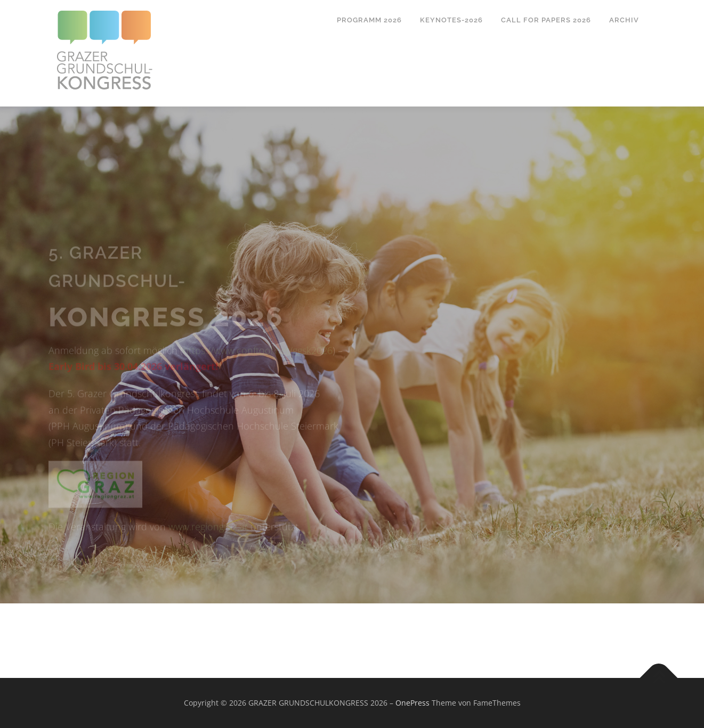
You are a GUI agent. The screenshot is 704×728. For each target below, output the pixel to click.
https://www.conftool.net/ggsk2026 (258, 363)
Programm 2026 (369, 20)
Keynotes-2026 (451, 20)
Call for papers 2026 (546, 20)
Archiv (624, 20)
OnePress (412, 703)
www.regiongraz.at (208, 539)
